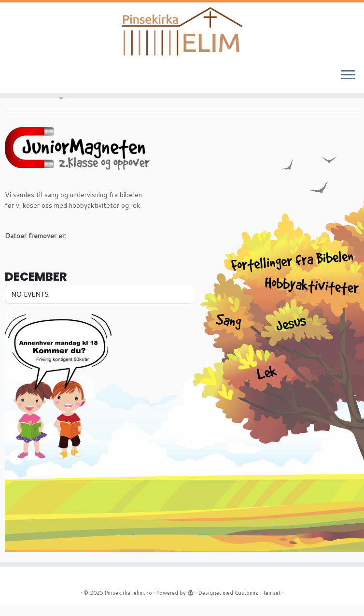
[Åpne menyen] (348, 75)
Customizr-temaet (258, 593)
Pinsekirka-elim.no (128, 593)
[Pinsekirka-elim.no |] (182, 31)
